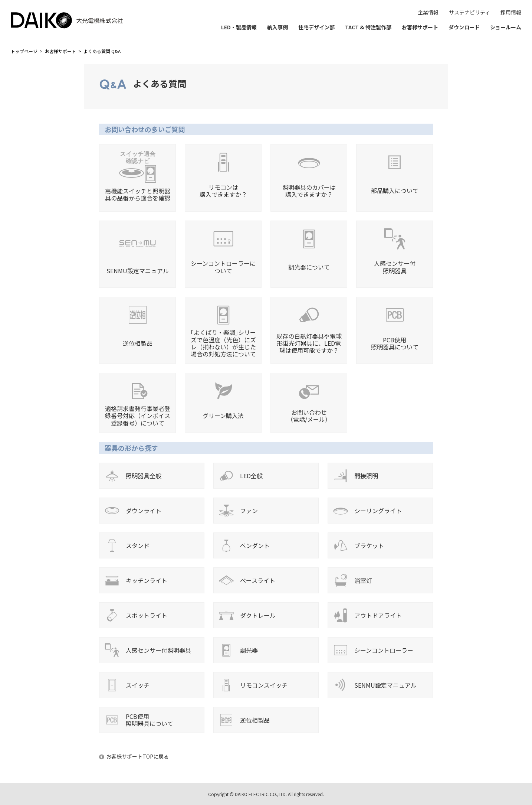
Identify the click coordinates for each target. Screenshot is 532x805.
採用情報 (511, 12)
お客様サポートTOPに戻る (137, 756)
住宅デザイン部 (316, 27)
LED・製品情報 (239, 27)
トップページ (24, 51)
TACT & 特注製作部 (368, 27)
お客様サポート (420, 27)
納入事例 (278, 27)
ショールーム (506, 27)
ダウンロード (464, 27)
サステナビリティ (469, 12)
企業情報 (428, 12)
